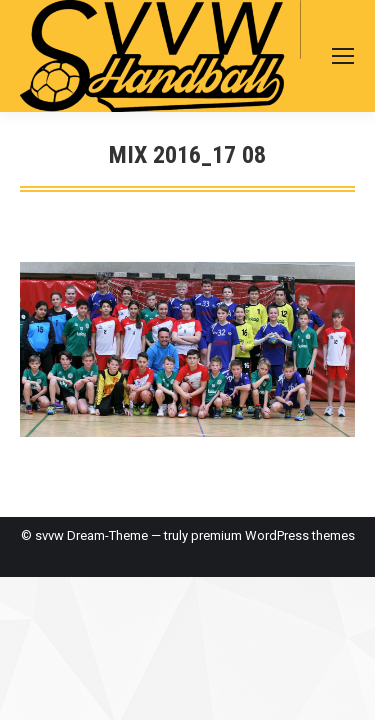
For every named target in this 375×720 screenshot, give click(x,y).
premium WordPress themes (273, 535)
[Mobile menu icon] (343, 56)
